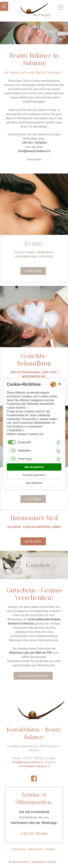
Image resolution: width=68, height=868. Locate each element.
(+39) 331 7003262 (34, 834)
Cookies (50, 849)
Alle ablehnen (34, 483)
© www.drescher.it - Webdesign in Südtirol (33, 862)
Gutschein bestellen (33, 676)
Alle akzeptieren (34, 467)
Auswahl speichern (34, 475)
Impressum (19, 849)
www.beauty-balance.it (34, 766)
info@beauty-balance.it (27, 762)
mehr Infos (33, 271)
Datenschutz (36, 849)
